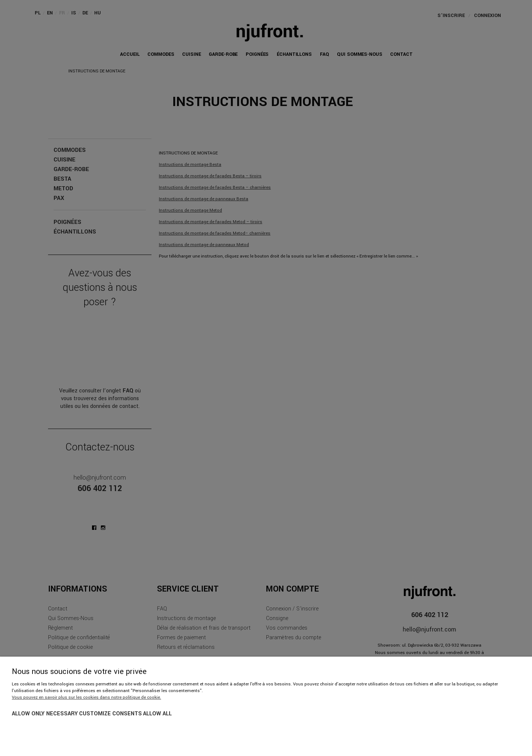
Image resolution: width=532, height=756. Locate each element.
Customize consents (110, 714)
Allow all (157, 714)
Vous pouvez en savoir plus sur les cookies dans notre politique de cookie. (86, 697)
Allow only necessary (45, 714)
